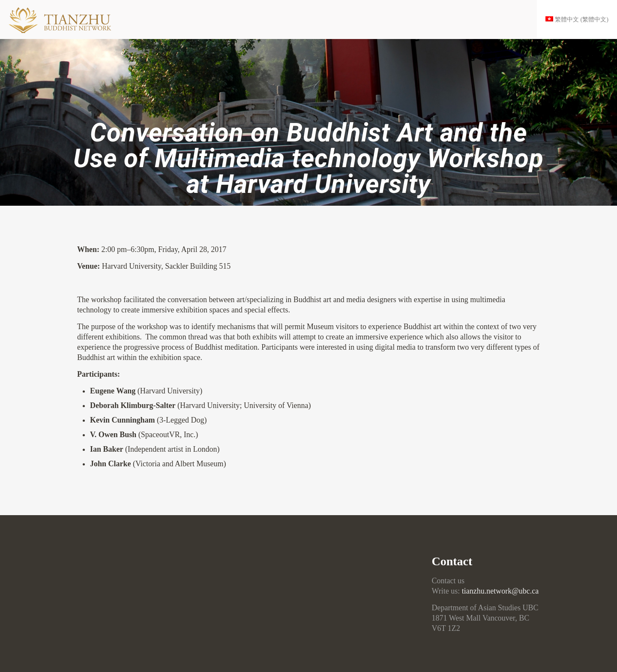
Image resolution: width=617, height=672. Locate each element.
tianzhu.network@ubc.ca (500, 591)
